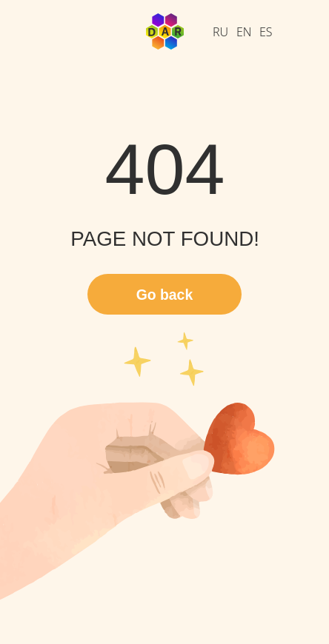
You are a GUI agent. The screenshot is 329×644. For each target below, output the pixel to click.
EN (244, 32)
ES (266, 32)
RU (220, 32)
